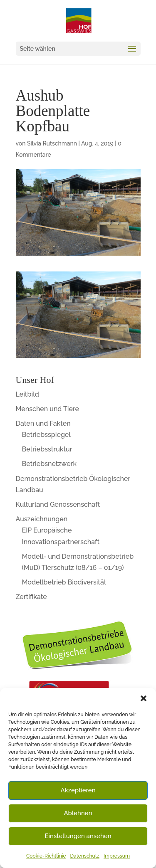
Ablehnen (78, 813)
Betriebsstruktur (47, 449)
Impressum (117, 856)
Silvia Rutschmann (52, 143)
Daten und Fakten (43, 423)
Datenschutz (85, 856)
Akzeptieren (78, 790)
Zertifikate (31, 597)
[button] (144, 698)
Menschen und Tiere (48, 409)
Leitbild (27, 394)
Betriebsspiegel (46, 435)
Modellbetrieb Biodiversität (64, 582)
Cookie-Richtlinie (46, 856)
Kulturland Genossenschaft (58, 504)
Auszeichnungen (42, 519)
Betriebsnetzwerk (50, 464)
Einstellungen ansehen (78, 836)
